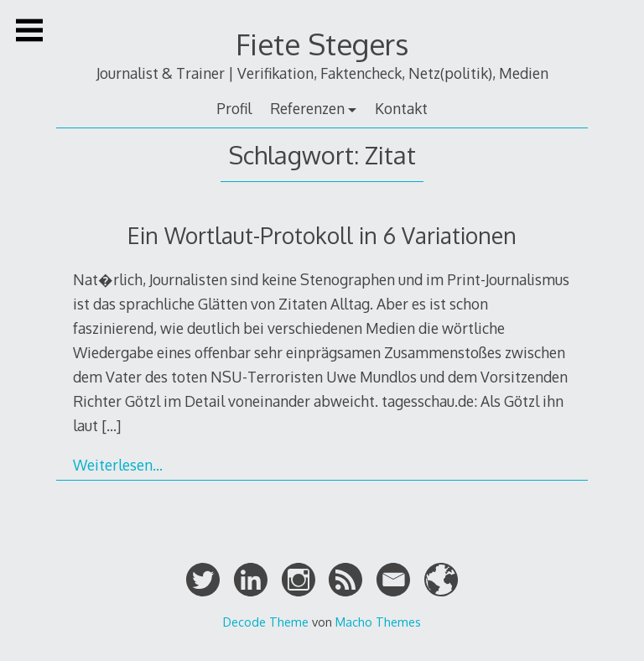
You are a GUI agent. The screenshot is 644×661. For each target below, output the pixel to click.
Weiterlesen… (118, 465)
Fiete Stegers (322, 44)
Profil (234, 108)
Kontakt (401, 108)
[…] (111, 425)
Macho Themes (378, 622)
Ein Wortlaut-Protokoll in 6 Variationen (322, 235)
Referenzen (307, 108)
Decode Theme (266, 622)
